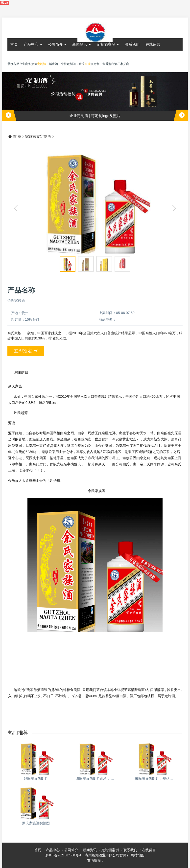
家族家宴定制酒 (38, 136)
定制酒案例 (108, 44)
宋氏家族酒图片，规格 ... (154, 779)
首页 (14, 44)
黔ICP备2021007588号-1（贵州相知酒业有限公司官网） (88, 855)
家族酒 (35, 690)
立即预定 (26, 351)
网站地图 (138, 855)
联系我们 (132, 44)
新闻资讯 (81, 44)
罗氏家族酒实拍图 (36, 823)
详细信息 (21, 372)
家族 (88, 64)
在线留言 (153, 44)
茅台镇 (101, 690)
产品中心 (33, 44)
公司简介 (57, 44)
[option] (95, 97)
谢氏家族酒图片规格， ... (95, 779)
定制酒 (170, 696)
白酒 (123, 696)
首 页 (17, 136)
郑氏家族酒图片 (36, 779)
